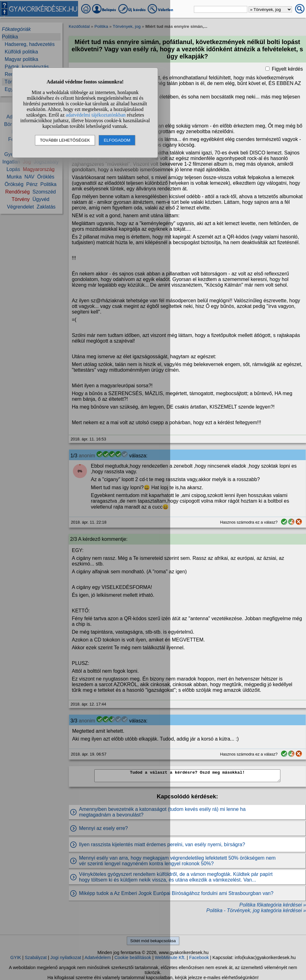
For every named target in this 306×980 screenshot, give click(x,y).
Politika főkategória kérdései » (273, 905)
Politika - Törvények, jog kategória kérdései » (256, 910)
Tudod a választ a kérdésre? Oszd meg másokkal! (187, 776)
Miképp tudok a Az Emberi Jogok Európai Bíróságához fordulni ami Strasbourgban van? (176, 893)
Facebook (199, 957)
